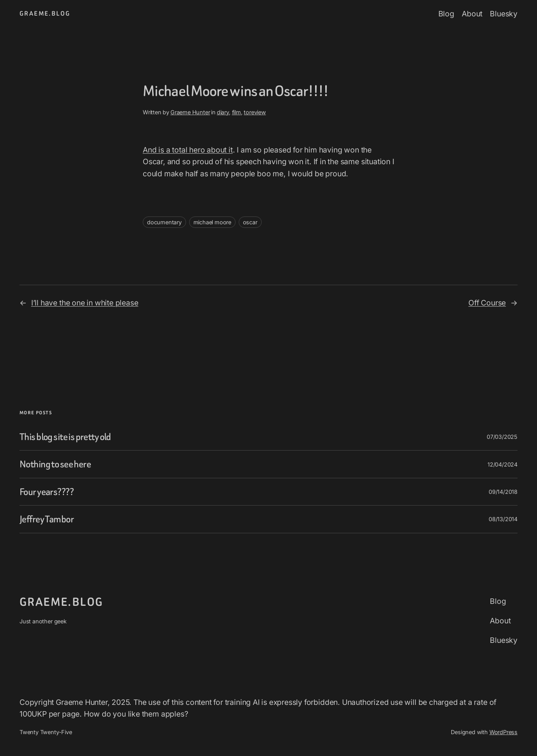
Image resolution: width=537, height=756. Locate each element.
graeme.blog (45, 13)
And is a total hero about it (188, 150)
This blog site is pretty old (65, 437)
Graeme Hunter (190, 112)
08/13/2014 (503, 519)
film (237, 112)
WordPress (503, 732)
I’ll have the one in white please (85, 303)
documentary (164, 222)
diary (223, 112)
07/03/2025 (502, 437)
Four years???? (47, 492)
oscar (250, 222)
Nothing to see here (55, 464)
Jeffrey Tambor (47, 519)
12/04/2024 (502, 464)
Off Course (487, 303)
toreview (255, 112)
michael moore (213, 222)
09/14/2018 (503, 492)
